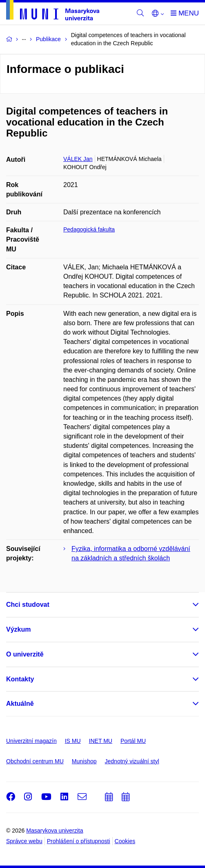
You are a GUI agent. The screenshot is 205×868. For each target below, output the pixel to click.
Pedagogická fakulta (89, 229)
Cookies (125, 841)
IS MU (73, 741)
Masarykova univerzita (55, 831)
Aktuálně (20, 704)
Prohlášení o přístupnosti (79, 841)
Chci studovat (28, 605)
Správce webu (24, 841)
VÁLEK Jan (78, 159)
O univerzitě (25, 654)
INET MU (101, 741)
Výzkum (18, 629)
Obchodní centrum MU (35, 761)
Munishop (84, 761)
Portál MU (133, 741)
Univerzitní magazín (31, 741)
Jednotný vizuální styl (132, 761)
